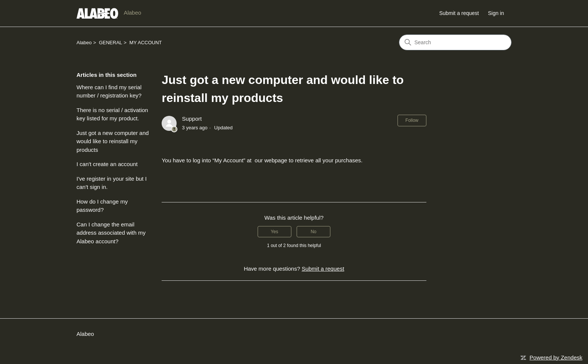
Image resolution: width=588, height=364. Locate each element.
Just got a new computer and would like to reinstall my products (113, 141)
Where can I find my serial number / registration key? (109, 91)
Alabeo (84, 43)
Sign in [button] (496, 13)
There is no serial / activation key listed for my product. (112, 114)
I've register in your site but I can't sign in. (112, 183)
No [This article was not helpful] (313, 232)
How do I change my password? (102, 206)
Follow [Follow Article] (412, 120)
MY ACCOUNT (145, 43)
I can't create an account (107, 164)
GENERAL (111, 43)
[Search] (455, 42)
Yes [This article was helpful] (274, 232)
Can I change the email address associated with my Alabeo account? (111, 233)
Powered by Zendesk (556, 357)
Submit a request (459, 13)
